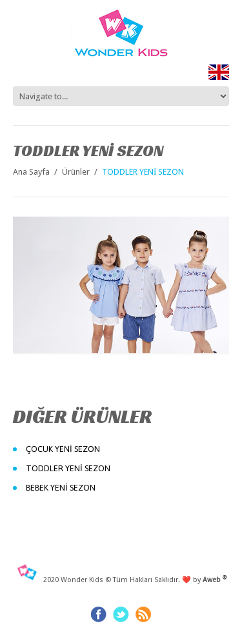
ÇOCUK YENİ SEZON (63, 449)
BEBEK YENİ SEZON (61, 488)
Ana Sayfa (31, 172)
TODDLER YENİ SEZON (68, 468)
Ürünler (76, 172)
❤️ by (204, 580)
